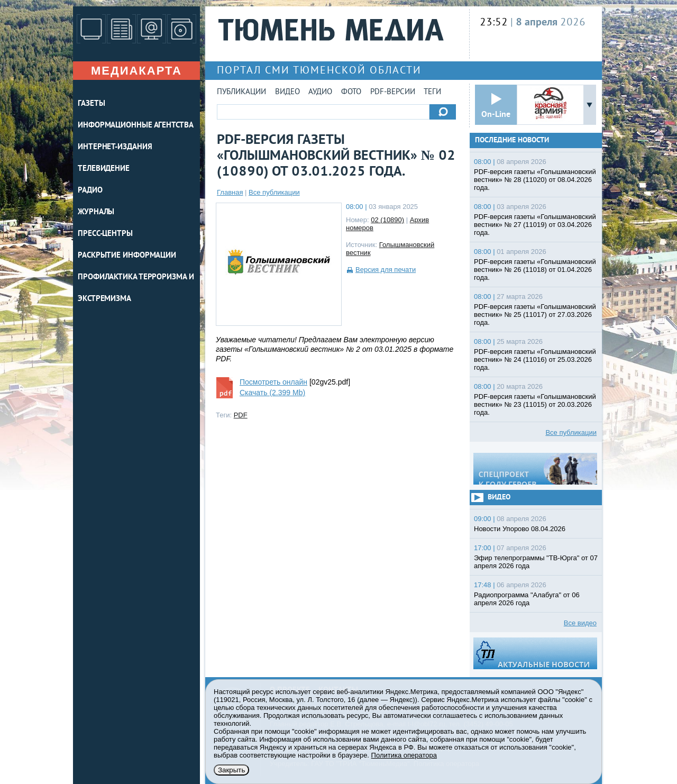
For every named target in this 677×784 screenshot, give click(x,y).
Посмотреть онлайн (273, 382)
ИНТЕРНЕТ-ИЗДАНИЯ (115, 147)
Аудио (320, 92)
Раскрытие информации (127, 256)
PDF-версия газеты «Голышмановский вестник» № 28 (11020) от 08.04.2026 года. (535, 180)
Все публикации (274, 192)
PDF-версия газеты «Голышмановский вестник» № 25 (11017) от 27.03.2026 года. (535, 314)
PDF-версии (393, 92)
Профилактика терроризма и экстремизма (136, 288)
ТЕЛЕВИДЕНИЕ (104, 169)
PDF (241, 415)
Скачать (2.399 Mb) (272, 393)
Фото (351, 92)
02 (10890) (387, 220)
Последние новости (512, 140)
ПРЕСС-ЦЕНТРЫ (105, 234)
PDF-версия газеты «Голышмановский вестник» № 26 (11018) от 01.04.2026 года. (535, 270)
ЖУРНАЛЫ (96, 212)
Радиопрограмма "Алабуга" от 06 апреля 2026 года (527, 599)
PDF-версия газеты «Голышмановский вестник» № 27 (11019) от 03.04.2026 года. (535, 225)
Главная (230, 192)
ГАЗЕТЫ (91, 104)
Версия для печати (386, 270)
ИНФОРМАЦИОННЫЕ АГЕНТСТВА (136, 126)
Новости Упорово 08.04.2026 (520, 529)
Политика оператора (404, 755)
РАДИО (90, 191)
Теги (432, 92)
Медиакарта (136, 71)
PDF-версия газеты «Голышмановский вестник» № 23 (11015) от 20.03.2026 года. (535, 404)
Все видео (580, 623)
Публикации (241, 92)
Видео (287, 92)
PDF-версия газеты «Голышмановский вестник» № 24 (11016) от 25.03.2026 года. (535, 359)
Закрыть (231, 770)
